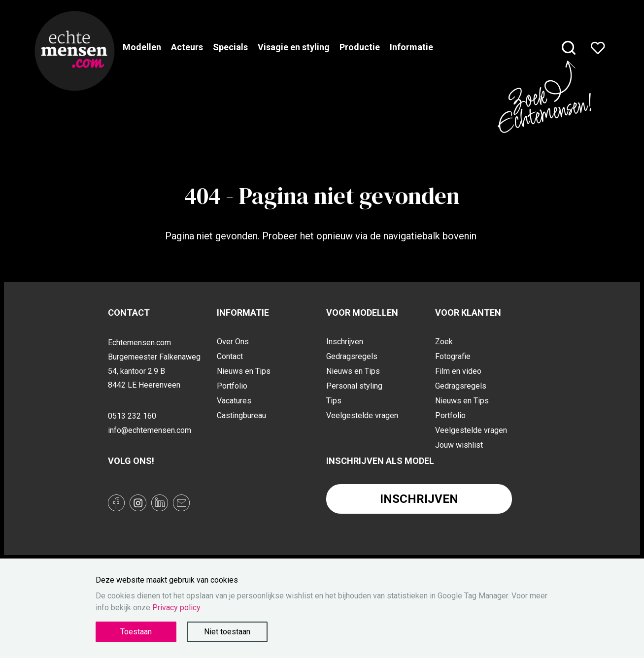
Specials (230, 47)
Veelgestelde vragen (362, 415)
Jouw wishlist (459, 445)
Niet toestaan (227, 632)
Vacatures (234, 401)
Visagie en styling (294, 47)
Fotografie (453, 356)
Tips (334, 401)
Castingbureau (241, 415)
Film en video (458, 371)
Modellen (142, 47)
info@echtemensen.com (150, 430)
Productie (360, 47)
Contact (230, 356)
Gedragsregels (352, 356)
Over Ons (233, 342)
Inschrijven (345, 342)
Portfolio (232, 386)
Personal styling (354, 386)
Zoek (444, 342)
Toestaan (136, 632)
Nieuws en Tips (244, 371)
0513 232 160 (132, 416)
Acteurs (187, 47)
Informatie (411, 47)
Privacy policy (176, 608)
